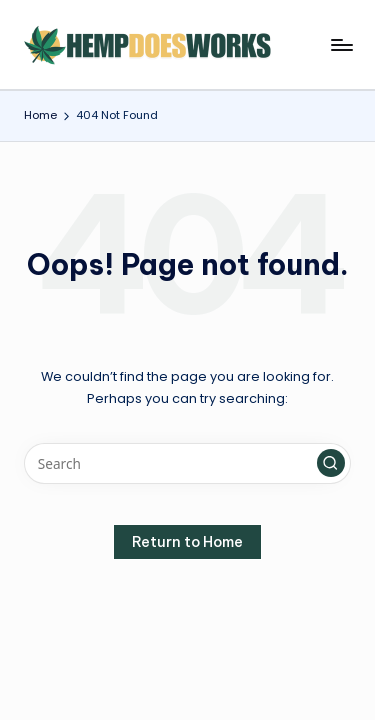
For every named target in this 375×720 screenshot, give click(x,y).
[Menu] (341, 44)
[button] (331, 463)
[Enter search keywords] (187, 464)
